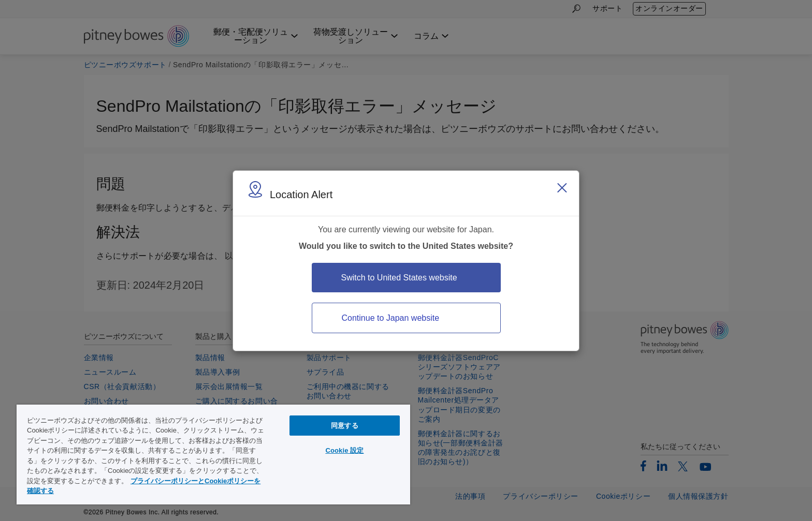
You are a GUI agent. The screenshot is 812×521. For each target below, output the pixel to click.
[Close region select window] (562, 188)
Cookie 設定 (344, 450)
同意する (345, 426)
